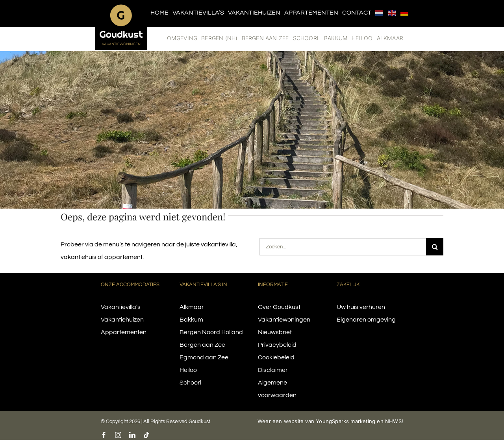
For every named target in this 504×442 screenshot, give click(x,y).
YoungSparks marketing (346, 421)
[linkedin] (132, 435)
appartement (123, 257)
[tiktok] (146, 435)
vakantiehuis (79, 257)
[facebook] (104, 435)
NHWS (393, 421)
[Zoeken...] (343, 247)
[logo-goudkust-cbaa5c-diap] (121, 7)
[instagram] (118, 435)
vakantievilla (218, 244)
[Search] (435, 247)
